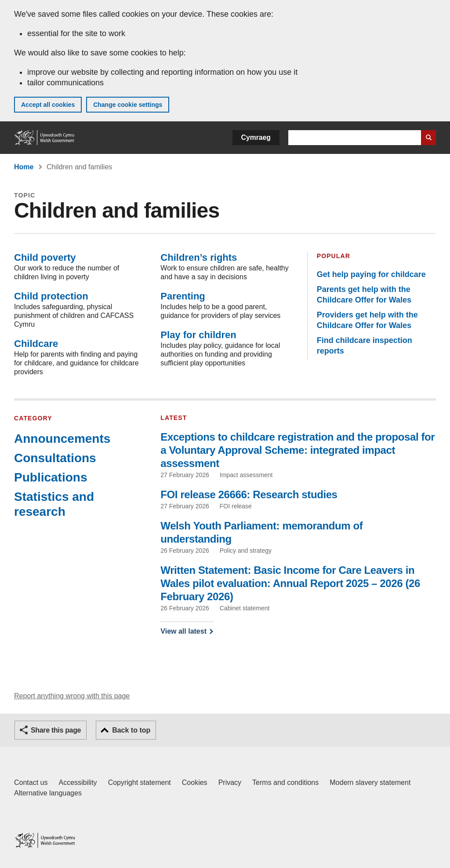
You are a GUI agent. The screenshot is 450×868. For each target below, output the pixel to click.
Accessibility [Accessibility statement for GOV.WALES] (78, 782)
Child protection (51, 296)
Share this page (56, 730)
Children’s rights (199, 257)
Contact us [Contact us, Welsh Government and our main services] (31, 782)
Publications (51, 477)
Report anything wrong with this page (72, 696)
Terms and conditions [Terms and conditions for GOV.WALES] (285, 782)
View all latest (183, 631)
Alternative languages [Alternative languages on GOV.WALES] (48, 793)
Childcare (36, 344)
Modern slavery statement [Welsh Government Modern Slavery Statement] (370, 782)
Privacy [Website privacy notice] (230, 782)
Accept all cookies (48, 105)
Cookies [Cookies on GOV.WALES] (195, 782)
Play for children (198, 335)
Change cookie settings (128, 105)
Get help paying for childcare (371, 274)
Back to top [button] (131, 730)
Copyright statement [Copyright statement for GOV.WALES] (140, 782)
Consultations (55, 458)
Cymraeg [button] (256, 137)
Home (24, 167)
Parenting (183, 296)
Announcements (62, 439)
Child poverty (45, 257)
